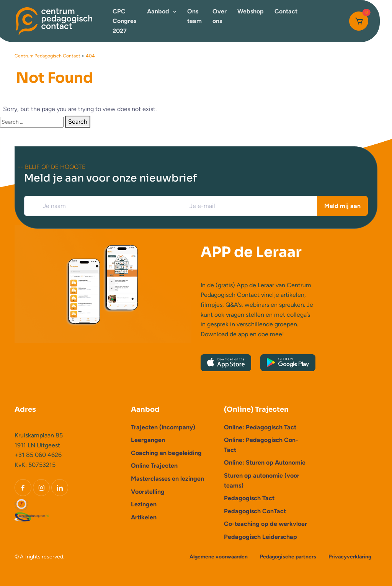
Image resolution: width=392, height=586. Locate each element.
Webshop (251, 11)
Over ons (220, 16)
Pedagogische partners (288, 557)
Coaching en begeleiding (166, 453)
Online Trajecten (154, 466)
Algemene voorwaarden (219, 557)
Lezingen (144, 504)
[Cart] (359, 21)
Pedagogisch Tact (249, 498)
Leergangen (148, 440)
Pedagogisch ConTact (255, 511)
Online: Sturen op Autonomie (265, 462)
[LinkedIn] (60, 488)
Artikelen (144, 517)
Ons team (194, 16)
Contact (286, 11)
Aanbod (158, 11)
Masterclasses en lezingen (167, 479)
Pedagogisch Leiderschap (261, 537)
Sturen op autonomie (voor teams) (262, 480)
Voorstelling (148, 492)
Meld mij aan (342, 206)
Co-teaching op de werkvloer (265, 524)
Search (78, 122)
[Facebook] (23, 488)
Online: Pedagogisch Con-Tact (261, 445)
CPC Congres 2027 (124, 21)
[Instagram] (41, 488)
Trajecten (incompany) (163, 427)
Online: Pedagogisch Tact (260, 427)
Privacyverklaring (350, 557)
